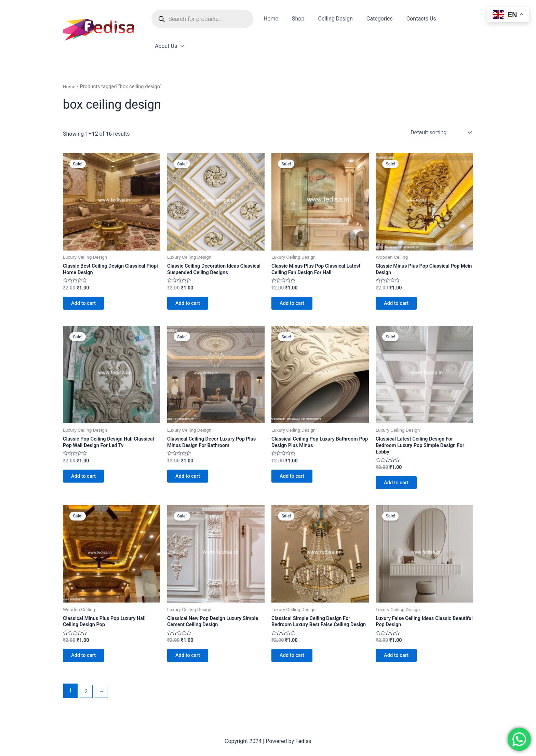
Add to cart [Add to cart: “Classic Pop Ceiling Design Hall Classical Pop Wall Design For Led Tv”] (87, 460)
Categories (374, 20)
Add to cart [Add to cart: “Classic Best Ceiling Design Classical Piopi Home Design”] (87, 282)
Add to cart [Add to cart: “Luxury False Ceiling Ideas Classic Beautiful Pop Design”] (399, 644)
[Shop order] (440, 108)
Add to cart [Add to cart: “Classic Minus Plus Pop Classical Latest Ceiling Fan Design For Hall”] (295, 282)
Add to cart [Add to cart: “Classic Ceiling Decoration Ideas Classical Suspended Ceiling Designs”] (191, 282)
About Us (453, 20)
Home (274, 20)
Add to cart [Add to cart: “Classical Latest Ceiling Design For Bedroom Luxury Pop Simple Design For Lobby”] (399, 467)
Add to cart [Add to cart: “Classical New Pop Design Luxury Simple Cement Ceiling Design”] (191, 644)
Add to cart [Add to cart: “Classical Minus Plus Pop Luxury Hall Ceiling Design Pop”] (87, 644)
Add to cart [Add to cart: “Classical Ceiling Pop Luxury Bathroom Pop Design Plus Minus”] (295, 460)
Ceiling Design (332, 20)
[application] (464, 20)
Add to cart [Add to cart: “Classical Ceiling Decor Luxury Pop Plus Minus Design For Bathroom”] (191, 460)
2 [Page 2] (87, 688)
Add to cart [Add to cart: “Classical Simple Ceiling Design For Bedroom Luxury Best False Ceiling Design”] (295, 652)
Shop (298, 20)
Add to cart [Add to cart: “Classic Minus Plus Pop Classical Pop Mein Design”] (399, 282)
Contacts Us (413, 20)
